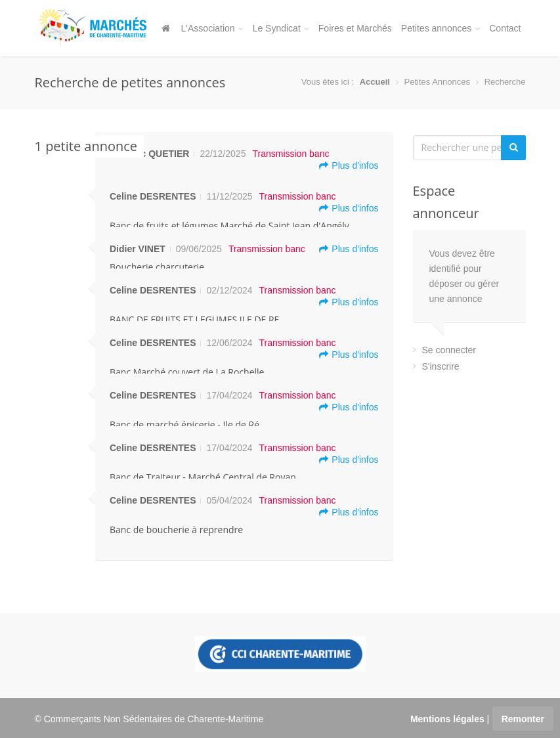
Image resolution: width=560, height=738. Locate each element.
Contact (505, 28)
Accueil (375, 82)
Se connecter (449, 350)
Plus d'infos (348, 165)
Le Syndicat (281, 28)
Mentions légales (447, 719)
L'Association (212, 28)
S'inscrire (441, 366)
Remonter (523, 719)
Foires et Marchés (355, 28)
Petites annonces (441, 28)
